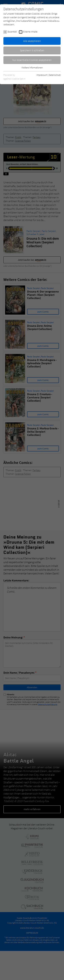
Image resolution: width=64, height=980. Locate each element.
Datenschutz (55, 75)
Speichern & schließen (32, 50)
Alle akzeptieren (32, 41)
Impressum (42, 75)
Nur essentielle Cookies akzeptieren (32, 60)
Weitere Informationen (32, 68)
